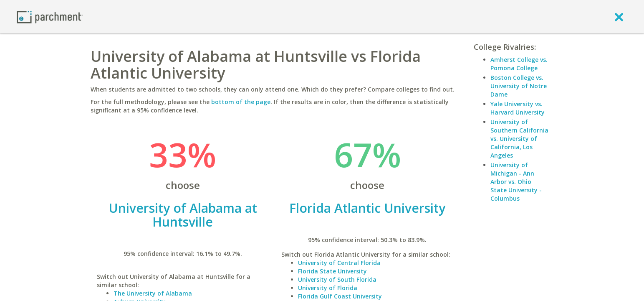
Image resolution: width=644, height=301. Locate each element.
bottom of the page (241, 102)
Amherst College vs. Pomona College (519, 64)
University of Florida (328, 288)
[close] (619, 17)
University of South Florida (337, 279)
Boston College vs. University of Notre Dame (519, 86)
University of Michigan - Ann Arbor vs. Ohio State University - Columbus (516, 182)
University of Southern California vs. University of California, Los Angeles (519, 139)
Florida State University (332, 271)
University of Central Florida (339, 263)
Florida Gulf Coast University (340, 296)
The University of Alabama (153, 293)
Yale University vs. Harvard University (518, 108)
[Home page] (50, 17)
